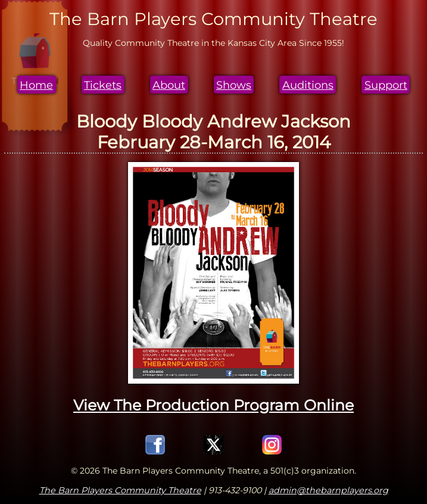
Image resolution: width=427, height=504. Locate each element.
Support (386, 85)
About (169, 85)
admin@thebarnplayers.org (328, 490)
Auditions (308, 85)
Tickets (103, 85)
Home (36, 85)
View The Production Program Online (214, 405)
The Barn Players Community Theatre (120, 490)
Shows (234, 85)
